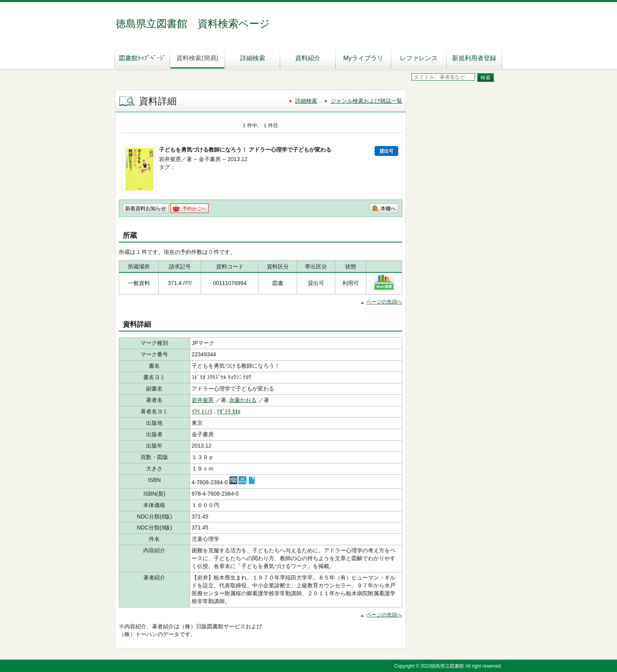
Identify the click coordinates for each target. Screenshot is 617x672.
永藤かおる (243, 400)
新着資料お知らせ (146, 208)
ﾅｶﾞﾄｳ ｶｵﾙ (229, 411)
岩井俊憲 (203, 400)
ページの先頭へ (384, 302)
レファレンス (419, 58)
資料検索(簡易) (197, 58)
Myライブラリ (363, 58)
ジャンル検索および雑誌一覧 (366, 101)
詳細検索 (253, 58)
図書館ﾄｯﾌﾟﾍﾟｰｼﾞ (142, 58)
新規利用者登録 (474, 58)
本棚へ (388, 208)
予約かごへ (194, 209)
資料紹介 (308, 58)
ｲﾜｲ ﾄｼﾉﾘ (202, 411)
